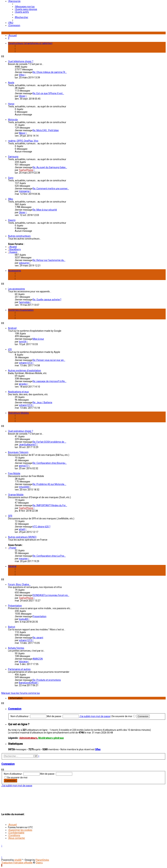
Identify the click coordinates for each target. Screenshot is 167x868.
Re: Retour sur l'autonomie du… (49, 260)
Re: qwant (38, 638)
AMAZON (38, 659)
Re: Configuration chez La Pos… (49, 556)
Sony (11, 178)
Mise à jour (38, 339)
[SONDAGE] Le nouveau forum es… (51, 595)
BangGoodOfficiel (28, 683)
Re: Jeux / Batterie (42, 402)
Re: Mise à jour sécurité (45, 210)
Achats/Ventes (16, 648)
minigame (24, 191)
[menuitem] (25, 7)
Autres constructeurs (19, 236)
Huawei (13, 252)
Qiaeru (39, 863)
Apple (11, 83)
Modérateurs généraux (51, 738)
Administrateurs (28, 738)
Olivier (22, 96)
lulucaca (23, 661)
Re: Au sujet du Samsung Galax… (50, 167)
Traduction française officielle (17, 863)
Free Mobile (14, 473)
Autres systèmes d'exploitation (25, 371)
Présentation (15, 606)
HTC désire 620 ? (41, 527)
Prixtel (12, 548)
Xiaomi (12, 220)
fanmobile (24, 302)
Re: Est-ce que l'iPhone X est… (48, 93)
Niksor (22, 133)
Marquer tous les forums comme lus (21, 693)
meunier (23, 559)
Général (12, 566)
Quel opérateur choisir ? (21, 431)
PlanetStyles (42, 860)
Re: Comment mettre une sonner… (51, 189)
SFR (10, 516)
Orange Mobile (16, 495)
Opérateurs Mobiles (18, 413)
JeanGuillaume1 (27, 445)
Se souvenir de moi (124, 716)
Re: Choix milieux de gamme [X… (50, 72)
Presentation (39, 616)
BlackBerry (14, 249)
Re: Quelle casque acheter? (47, 300)
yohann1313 (25, 363)
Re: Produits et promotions (47, 680)
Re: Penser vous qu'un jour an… (49, 360)
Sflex (22, 75)
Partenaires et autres (19, 669)
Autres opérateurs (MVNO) (22, 537)
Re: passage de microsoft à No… (49, 381)
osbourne (24, 263)
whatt (22, 529)
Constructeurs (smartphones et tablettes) (30, 43)
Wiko (11, 199)
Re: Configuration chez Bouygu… (50, 463)
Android (12, 328)
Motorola (13, 120)
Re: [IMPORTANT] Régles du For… (50, 505)
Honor (11, 104)
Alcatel (12, 247)
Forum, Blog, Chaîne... (19, 584)
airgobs (23, 384)
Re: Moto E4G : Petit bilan (46, 130)
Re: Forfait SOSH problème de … (49, 442)
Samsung (13, 157)
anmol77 (24, 466)
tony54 (23, 342)
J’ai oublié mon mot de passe (95, 716)
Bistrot (12, 627)
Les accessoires (16, 289)
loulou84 (23, 619)
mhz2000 (24, 487)
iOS (10, 349)
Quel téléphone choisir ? (21, 61)
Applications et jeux (18, 392)
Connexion (15, 709)
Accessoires (15, 271)
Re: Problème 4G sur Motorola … (49, 484)
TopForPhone (26, 170)
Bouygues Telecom (18, 452)
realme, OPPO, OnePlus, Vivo (23, 141)
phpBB (18, 860)
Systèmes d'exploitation (21, 310)
